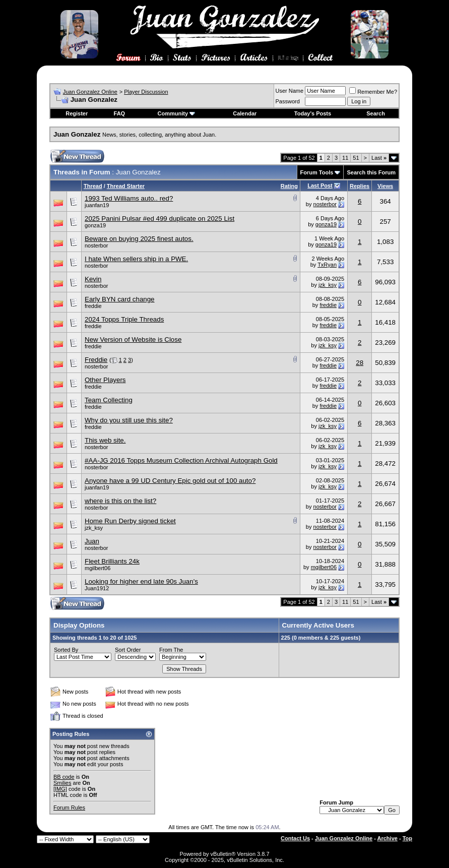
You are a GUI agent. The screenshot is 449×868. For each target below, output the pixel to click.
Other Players (105, 380)
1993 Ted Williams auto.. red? (129, 198)
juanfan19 (97, 205)
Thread (93, 186)
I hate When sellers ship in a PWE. (136, 259)
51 (356, 158)
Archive (388, 838)
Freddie (96, 360)
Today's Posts (313, 113)
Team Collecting (109, 400)
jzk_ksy (328, 285)
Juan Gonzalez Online (90, 92)
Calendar (245, 113)
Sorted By (66, 650)
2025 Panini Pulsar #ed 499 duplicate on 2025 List (159, 219)
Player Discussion (146, 92)
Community (177, 113)
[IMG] (60, 789)
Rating (289, 186)
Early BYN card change (120, 299)
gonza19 (95, 225)
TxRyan (327, 265)
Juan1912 (97, 588)
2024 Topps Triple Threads (124, 319)
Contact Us (295, 838)
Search (376, 113)
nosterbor (325, 204)
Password (288, 101)
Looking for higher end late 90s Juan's (141, 581)
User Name (290, 91)
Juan (92, 541)
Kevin (93, 279)
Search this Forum (371, 172)
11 (345, 158)
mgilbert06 (98, 568)
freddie (93, 306)
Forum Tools (317, 172)
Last (379, 158)
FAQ (120, 113)
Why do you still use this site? (129, 420)
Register (77, 113)
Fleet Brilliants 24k (112, 561)
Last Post (320, 185)
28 (360, 363)
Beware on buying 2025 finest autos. (139, 239)
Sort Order (128, 650)
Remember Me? (373, 92)
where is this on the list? (120, 501)
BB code (64, 777)
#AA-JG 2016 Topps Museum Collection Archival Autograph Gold (181, 460)
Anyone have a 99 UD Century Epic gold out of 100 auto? (170, 481)
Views (385, 186)
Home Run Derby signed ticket (130, 521)
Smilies (62, 783)
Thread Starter (126, 186)
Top (407, 838)
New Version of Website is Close (133, 339)
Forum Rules (69, 808)
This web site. (105, 440)
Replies (360, 186)
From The (171, 650)
